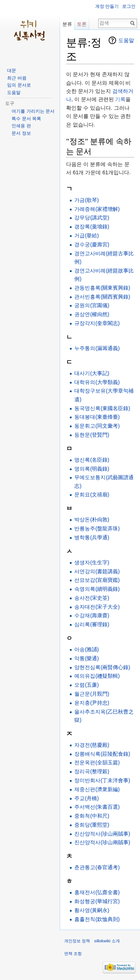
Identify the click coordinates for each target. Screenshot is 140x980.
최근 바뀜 (17, 78)
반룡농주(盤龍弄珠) (97, 528)
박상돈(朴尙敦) (92, 519)
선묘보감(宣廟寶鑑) (97, 580)
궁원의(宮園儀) (92, 305)
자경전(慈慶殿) (92, 745)
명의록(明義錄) (92, 469)
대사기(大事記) (92, 373)
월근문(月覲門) (92, 694)
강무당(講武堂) (92, 218)
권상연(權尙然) (92, 314)
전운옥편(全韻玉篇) (97, 762)
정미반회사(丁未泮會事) (102, 780)
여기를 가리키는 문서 (33, 111)
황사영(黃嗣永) (92, 910)
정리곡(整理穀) (92, 771)
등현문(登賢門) (92, 435)
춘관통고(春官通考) (97, 867)
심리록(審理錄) (92, 624)
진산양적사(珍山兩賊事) (102, 842)
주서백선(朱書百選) (97, 807)
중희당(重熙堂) (92, 825)
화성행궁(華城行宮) (97, 901)
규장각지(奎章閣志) (97, 323)
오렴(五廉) (86, 685)
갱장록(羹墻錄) (92, 227)
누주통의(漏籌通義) (97, 348)
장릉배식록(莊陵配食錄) (102, 754)
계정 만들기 (107, 6)
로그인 (129, 6)
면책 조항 (73, 954)
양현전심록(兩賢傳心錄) (102, 667)
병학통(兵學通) (92, 537)
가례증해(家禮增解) (97, 209)
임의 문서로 (19, 85)
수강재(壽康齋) (92, 615)
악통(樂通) (86, 658)
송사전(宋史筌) (92, 598)
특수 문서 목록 (26, 119)
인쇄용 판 (21, 126)
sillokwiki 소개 (107, 941)
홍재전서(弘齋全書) (97, 892)
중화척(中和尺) (92, 816)
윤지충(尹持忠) (92, 703)
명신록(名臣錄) (92, 460)
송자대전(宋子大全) (97, 607)
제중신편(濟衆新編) (97, 789)
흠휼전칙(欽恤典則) (97, 919)
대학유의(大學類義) (97, 382)
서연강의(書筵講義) (97, 571)
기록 (120, 99)
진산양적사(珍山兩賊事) (102, 834)
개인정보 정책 (77, 941)
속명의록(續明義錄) (97, 589)
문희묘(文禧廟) (92, 494)
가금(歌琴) (86, 200)
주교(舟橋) (86, 798)
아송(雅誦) (86, 649)
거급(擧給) (86, 235)
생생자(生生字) (92, 562)
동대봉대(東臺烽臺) (97, 417)
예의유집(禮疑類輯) (97, 676)
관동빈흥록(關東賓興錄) (102, 288)
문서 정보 (21, 133)
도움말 (126, 40)
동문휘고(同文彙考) (97, 426)
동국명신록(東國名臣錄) (102, 408)
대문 (12, 71)
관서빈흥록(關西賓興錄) (102, 297)
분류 (67, 24)
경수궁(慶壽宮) (92, 244)
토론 (82, 24)
